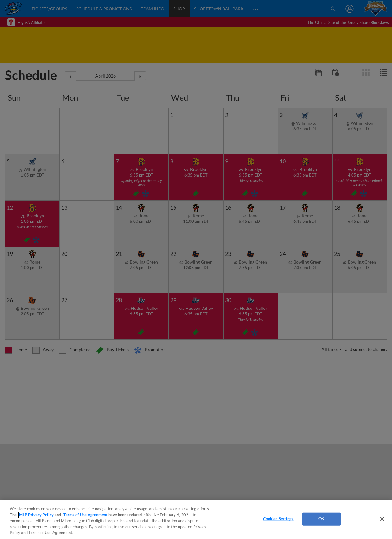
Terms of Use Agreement (85, 515)
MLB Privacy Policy (36, 515)
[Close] (382, 519)
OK (321, 519)
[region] (196, 519)
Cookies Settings (278, 519)
